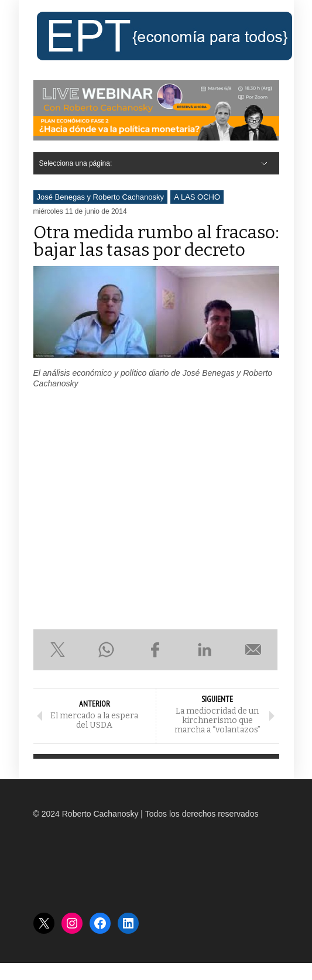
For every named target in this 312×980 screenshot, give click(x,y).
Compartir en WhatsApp (107, 650)
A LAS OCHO (197, 197)
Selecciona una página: (76, 163)
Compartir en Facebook (156, 650)
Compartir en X (58, 650)
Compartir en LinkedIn (204, 650)
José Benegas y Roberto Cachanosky (101, 197)
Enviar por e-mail (253, 650)
